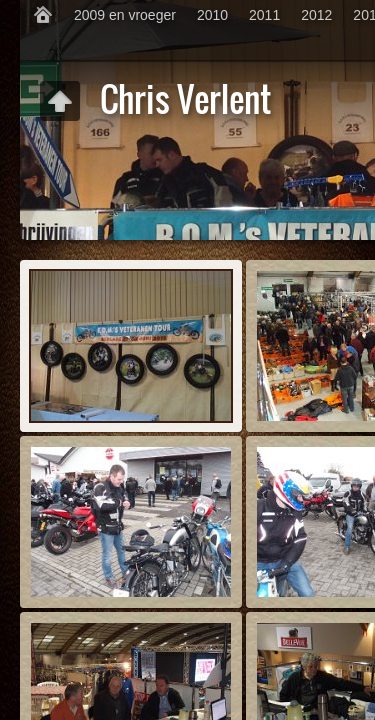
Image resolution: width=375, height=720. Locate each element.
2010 (212, 15)
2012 (316, 15)
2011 (264, 15)
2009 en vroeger (125, 15)
